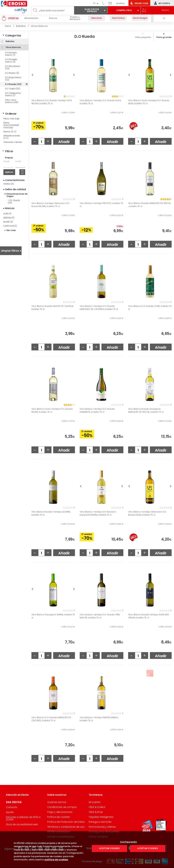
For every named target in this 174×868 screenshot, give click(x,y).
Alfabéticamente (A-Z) (12, 137)
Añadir (64, 142)
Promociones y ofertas (102, 827)
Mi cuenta (161, 3)
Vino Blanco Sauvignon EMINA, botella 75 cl (53, 616)
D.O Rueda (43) (13, 84)
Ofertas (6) (9, 184)
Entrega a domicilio (100, 822)
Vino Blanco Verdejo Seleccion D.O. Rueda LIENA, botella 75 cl (147, 513)
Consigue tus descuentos (104, 832)
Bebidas (10, 41)
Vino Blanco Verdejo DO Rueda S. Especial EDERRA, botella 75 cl (98, 513)
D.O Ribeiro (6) (12, 73)
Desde (7, 161)
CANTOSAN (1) (10, 226)
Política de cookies (58, 817)
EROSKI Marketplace (59, 832)
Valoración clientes (13, 142)
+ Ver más (10, 230)
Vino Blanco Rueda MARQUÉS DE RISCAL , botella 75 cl (149, 205)
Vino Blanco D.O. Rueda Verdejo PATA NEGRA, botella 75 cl (52, 102)
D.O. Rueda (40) (14, 202)
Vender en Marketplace (61, 837)
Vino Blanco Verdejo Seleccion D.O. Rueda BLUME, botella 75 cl (51, 205)
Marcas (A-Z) (10, 132)
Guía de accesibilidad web (22, 824)
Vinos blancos (13, 47)
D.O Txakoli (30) (13, 89)
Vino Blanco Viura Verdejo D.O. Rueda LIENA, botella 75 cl (149, 102)
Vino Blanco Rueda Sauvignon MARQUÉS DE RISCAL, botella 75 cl (146, 410)
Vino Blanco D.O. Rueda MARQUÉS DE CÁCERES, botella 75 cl (51, 719)
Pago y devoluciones (60, 812)
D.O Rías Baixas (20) (13, 67)
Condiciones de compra (62, 807)
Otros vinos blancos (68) (12, 101)
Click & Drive (96, 812)
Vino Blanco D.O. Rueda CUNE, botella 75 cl (150, 308)
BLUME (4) (8, 222)
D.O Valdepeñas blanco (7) (13, 94)
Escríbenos (111, 3)
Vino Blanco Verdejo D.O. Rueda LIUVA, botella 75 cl (100, 102)
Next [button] (74, 75)
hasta (18, 161)
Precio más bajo (11, 119)
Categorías (13, 35)
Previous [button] (32, 75)
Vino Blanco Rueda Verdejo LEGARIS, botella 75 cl (51, 513)
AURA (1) (7, 214)
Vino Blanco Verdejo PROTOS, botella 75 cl (101, 205)
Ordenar (11, 114)
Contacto (12, 807)
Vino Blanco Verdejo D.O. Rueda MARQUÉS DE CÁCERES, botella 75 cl (99, 308)
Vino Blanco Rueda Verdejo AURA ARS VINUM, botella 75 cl (149, 616)
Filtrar (9, 151)
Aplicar (9, 172)
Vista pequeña (143, 37)
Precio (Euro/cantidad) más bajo (11, 125)
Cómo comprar (98, 837)
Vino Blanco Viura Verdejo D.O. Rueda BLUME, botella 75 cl (52, 410)
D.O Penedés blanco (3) (11, 61)
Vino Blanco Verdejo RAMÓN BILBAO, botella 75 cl (99, 719)
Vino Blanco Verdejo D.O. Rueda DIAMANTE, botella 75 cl (97, 410)
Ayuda (10, 812)
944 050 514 (105, 3)
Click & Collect (97, 807)
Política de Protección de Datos (66, 822)
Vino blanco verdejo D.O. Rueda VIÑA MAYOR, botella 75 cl (100, 616)
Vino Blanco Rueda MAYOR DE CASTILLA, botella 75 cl (53, 308)
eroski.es (120, 3)
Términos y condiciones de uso (66, 827)
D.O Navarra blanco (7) (11, 54)
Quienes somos (57, 802)
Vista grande (164, 37)
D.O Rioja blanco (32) (13, 79)
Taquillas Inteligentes (101, 817)
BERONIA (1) (9, 218)
